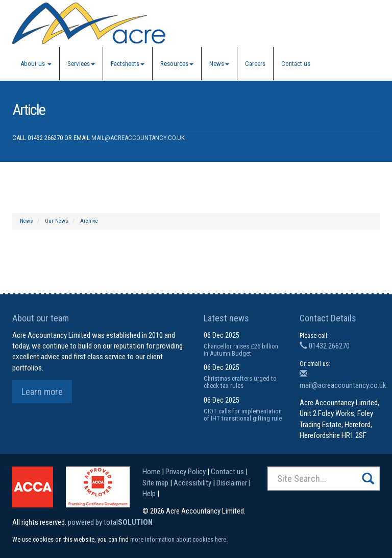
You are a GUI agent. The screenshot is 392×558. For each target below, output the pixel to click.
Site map (155, 483)
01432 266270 (325, 346)
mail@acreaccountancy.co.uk (138, 138)
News (219, 64)
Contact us (296, 64)
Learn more (42, 392)
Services (81, 64)
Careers (255, 64)
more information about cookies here (178, 539)
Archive (89, 221)
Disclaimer (232, 483)
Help (149, 494)
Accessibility (192, 483)
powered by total (110, 522)
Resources (177, 64)
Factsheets (128, 64)
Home (151, 472)
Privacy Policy (186, 472)
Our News (57, 221)
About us (36, 64)
